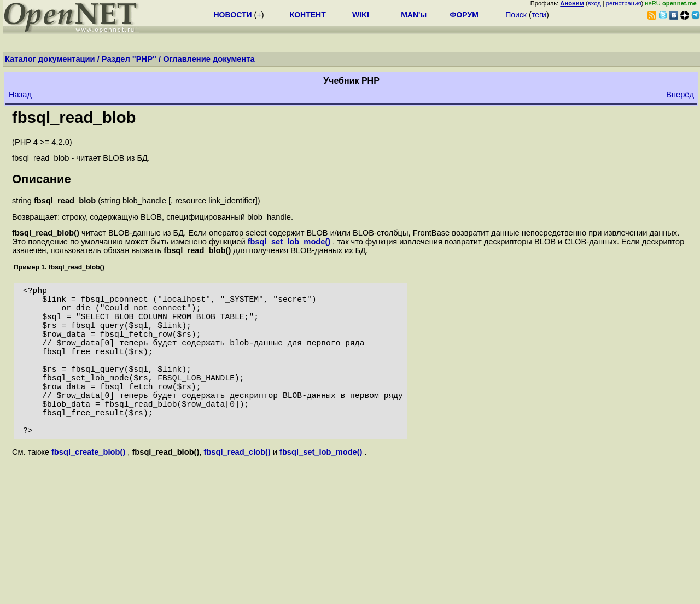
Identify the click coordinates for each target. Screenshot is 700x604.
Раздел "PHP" (129, 59)
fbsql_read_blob (74, 117)
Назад (20, 95)
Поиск (516, 15)
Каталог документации (50, 59)
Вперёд (680, 95)
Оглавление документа (209, 59)
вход (594, 3)
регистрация (624, 3)
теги (539, 15)
